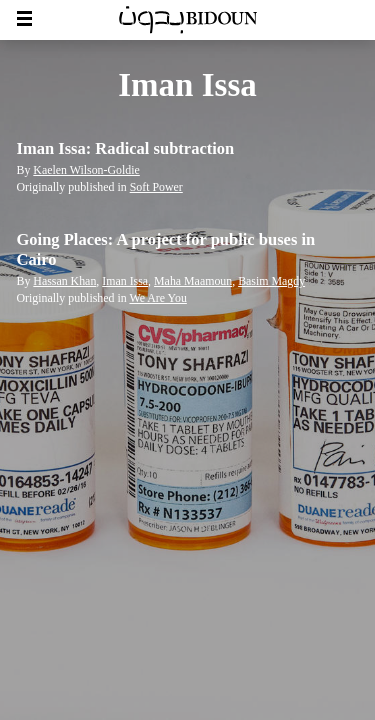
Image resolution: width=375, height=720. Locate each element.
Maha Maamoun (193, 281)
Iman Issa (125, 281)
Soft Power (156, 187)
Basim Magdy (271, 281)
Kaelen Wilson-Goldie (86, 170)
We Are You (157, 298)
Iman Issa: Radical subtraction (126, 148)
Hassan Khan (64, 281)
